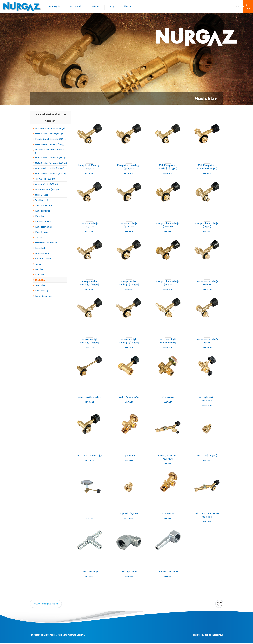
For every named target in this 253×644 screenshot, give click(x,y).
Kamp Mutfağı (42, 291)
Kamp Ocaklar (42, 232)
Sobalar (39, 237)
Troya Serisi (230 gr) (45, 179)
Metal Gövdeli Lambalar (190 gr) (50, 144)
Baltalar (39, 269)
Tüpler (38, 264)
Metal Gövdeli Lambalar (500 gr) (51, 174)
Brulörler (40, 275)
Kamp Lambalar (43, 211)
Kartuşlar (40, 216)
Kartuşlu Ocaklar (43, 221)
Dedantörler (41, 248)
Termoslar (40, 285)
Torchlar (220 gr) (43, 200)
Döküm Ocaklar (42, 253)
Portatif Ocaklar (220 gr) (47, 190)
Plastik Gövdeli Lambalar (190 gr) (51, 139)
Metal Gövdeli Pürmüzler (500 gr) (51, 163)
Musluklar (40, 280)
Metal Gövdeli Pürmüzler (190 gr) (51, 158)
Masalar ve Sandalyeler (46, 243)
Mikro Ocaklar (42, 195)
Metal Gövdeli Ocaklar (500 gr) (50, 168)
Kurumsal (75, 6)
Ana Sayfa (54, 6)
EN (238, 7)
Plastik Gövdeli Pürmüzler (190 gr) (50, 151)
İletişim (128, 6)
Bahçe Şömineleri (43, 296)
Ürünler (95, 6)
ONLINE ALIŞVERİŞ (248, 6)
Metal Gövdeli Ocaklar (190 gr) (49, 134)
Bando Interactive (214, 635)
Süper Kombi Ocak (44, 206)
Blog (112, 6)
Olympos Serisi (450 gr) (47, 184)
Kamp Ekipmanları (44, 227)
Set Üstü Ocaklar (43, 259)
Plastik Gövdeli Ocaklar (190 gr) (50, 128)
